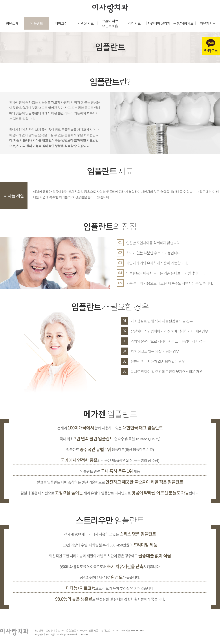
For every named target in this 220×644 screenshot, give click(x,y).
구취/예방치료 (183, 23)
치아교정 (61, 23)
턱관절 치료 (86, 23)
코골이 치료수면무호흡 (110, 23)
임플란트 (37, 23)
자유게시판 (208, 23)
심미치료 (134, 23)
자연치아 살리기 (159, 23)
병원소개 (12, 23)
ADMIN (84, 635)
